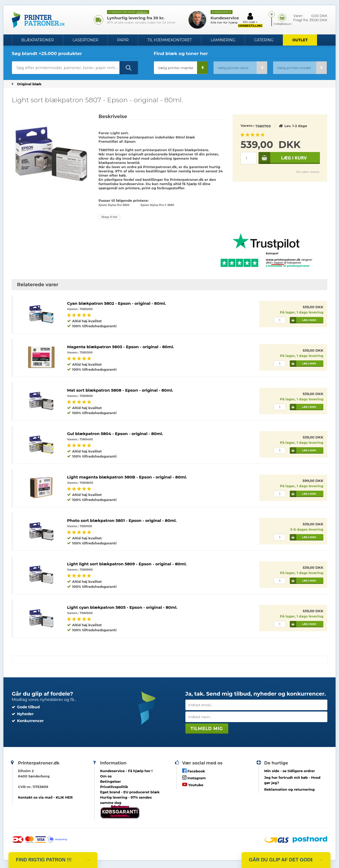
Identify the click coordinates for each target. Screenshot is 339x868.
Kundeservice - (126, 771)
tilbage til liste (109, 217)
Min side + (250, 20)
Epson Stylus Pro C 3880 (157, 205)
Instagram (194, 778)
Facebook (194, 771)
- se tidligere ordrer (290, 771)
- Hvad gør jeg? (292, 780)
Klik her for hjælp (224, 22)
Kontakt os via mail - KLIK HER (45, 797)
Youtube (193, 784)
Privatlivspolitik (114, 787)
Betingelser (111, 781)
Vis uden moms (307, 172)
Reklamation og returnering (290, 789)
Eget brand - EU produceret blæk (130, 792)
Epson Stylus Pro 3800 (114, 205)
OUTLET (300, 40)
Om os (106, 776)
